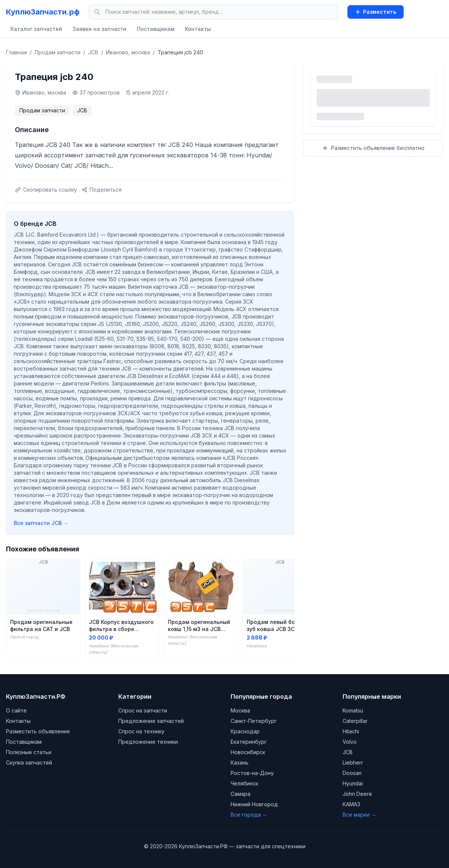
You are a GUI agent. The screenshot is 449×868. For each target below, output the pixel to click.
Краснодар (245, 731)
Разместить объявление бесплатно (373, 148)
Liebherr (353, 763)
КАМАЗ (351, 804)
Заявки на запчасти (100, 29)
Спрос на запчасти (143, 710)
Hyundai (353, 783)
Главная (16, 52)
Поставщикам (156, 29)
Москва (240, 710)
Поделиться (102, 190)
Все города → (249, 815)
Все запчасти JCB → (41, 523)
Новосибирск (248, 752)
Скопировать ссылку (46, 190)
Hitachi (351, 731)
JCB (93, 52)
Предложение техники (148, 742)
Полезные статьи (29, 752)
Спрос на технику (141, 731)
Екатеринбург (249, 742)
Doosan (352, 773)
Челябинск (244, 783)
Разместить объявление (38, 731)
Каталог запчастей (36, 29)
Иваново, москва (128, 52)
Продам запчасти (57, 52)
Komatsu (353, 710)
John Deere (357, 794)
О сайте (16, 710)
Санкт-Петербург (254, 721)
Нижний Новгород (254, 804)
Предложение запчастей (151, 721)
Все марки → (359, 815)
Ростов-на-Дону (252, 773)
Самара (240, 794)
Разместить (376, 12)
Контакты (198, 29)
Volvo (350, 742)
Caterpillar (355, 721)
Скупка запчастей (29, 763)
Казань (240, 763)
